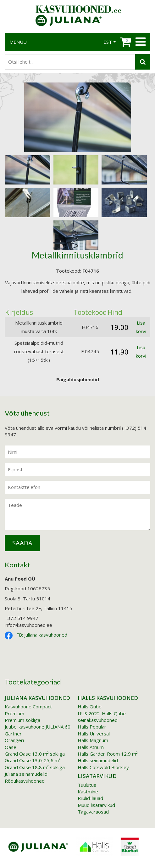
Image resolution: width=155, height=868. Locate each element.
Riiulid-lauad (90, 798)
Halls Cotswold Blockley (103, 767)
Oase (11, 747)
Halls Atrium (91, 747)
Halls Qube (90, 706)
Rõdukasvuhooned (25, 781)
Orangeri (14, 740)
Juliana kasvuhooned (37, 698)
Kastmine (88, 791)
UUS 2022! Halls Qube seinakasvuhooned (102, 717)
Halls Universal (94, 734)
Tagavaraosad (93, 812)
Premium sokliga (22, 720)
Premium (14, 713)
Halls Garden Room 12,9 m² (108, 754)
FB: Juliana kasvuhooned (42, 635)
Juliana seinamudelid (26, 774)
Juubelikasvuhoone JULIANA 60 (38, 727)
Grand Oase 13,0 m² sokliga (35, 754)
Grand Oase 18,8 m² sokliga (35, 767)
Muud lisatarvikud (96, 805)
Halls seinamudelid (98, 760)
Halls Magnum (93, 740)
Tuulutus (87, 785)
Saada (22, 543)
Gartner (13, 734)
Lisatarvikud (97, 776)
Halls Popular (92, 727)
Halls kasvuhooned (108, 698)
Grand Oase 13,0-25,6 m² (33, 760)
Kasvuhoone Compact (28, 706)
